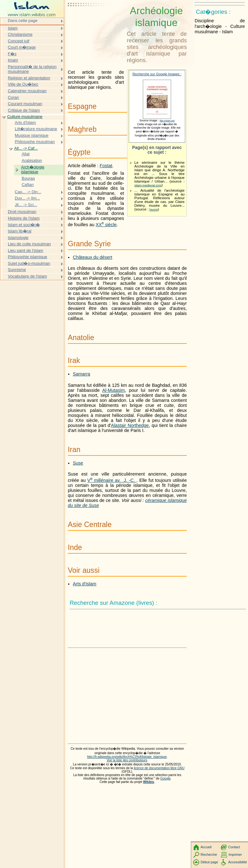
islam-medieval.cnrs (148, 185)
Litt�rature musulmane (36, 129)
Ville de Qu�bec (23, 84)
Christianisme (20, 34)
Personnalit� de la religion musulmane (32, 69)
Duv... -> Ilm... (27, 198)
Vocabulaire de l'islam (27, 276)
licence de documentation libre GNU (159, 768)
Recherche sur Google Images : (157, 74)
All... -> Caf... (26, 148)
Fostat (106, 166)
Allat (26, 154)
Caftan (28, 185)
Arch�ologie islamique (33, 170)
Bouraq (28, 178)
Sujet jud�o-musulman (29, 263)
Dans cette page (23, 21)
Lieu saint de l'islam (26, 250)
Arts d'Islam (85, 584)
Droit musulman (22, 212)
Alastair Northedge (130, 425)
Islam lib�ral (20, 231)
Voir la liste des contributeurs (127, 760)
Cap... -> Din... (28, 192)
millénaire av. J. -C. (112, 480)
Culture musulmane (25, 117)
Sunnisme (17, 270)
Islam (13, 28)
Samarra (81, 374)
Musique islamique (32, 135)
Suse (78, 463)
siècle (106, 225)
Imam (13, 60)
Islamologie (18, 238)
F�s (12, 54)
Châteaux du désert (93, 257)
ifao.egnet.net (167, 121)
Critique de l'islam (24, 110)
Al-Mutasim (114, 390)
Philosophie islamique (27, 257)
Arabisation (32, 160)
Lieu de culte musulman (29, 244)
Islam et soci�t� (24, 225)
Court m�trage (22, 47)
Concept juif (19, 41)
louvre (154, 209)
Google (166, 778)
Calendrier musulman (27, 91)
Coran (13, 97)
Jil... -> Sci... (26, 205)
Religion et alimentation (29, 78)
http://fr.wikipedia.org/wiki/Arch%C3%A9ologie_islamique (127, 757)
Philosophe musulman (35, 142)
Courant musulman (25, 104)
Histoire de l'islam (24, 218)
